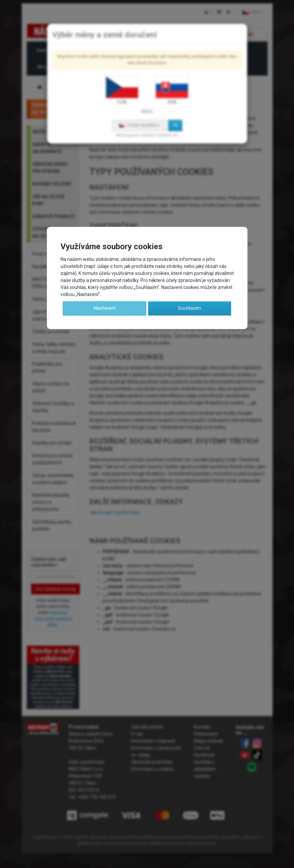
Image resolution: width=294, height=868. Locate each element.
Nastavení (105, 308)
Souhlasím (189, 308)
